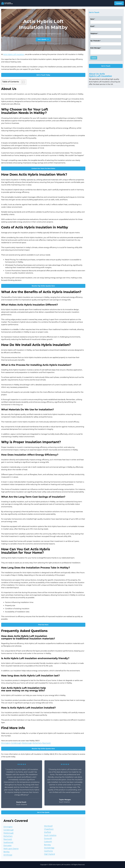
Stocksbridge (49, 848)
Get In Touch (106, 66)
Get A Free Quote (43, 812)
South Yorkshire (50, 835)
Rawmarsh (46, 743)
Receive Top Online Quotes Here (43, 286)
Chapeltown (49, 829)
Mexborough (27, 743)
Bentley (7, 852)
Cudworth (48, 842)
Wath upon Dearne (11, 849)
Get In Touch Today (43, 75)
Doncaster (8, 846)
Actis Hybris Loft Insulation (14, 54)
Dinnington (6, 743)
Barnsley (47, 845)
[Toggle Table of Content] (22, 82)
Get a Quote (43, 39)
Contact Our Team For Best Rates (43, 168)
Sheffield (47, 832)
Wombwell (48, 826)
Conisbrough (16, 743)
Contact (119, 3)
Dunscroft (48, 838)
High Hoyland (49, 854)
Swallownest (8, 842)
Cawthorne (48, 851)
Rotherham (37, 743)
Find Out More (43, 625)
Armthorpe (8, 855)
